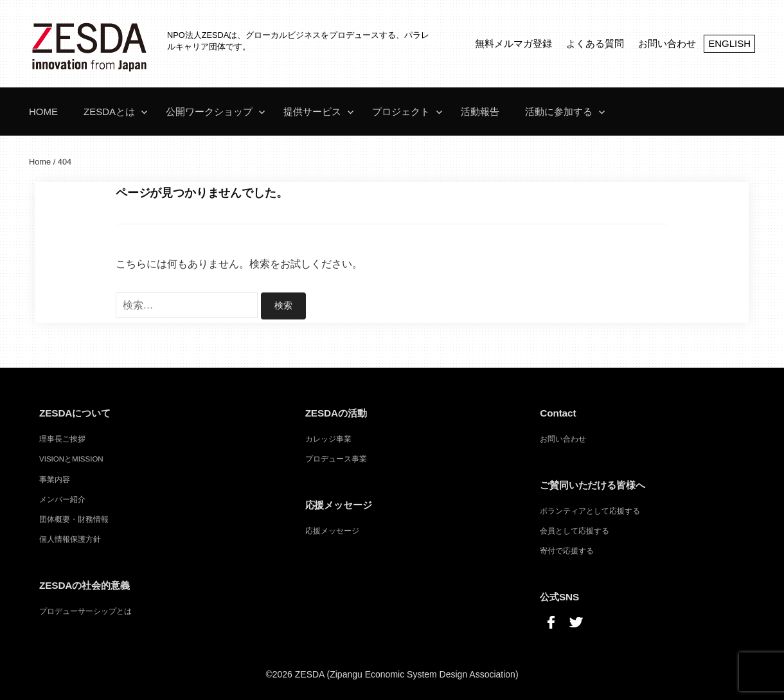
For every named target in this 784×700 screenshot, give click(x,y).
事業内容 (55, 479)
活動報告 (480, 112)
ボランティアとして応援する (590, 510)
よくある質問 (595, 43)
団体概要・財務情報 (74, 519)
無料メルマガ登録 (513, 43)
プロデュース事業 (336, 458)
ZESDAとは (109, 112)
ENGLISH (729, 43)
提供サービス (312, 112)
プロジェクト (401, 112)
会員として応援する (575, 530)
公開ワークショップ (209, 112)
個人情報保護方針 (70, 539)
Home (43, 112)
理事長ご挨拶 (62, 438)
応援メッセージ (332, 530)
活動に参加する (559, 112)
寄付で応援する (567, 550)
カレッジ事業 (328, 438)
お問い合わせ (667, 43)
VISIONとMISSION (71, 458)
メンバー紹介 (62, 499)
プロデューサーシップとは (85, 611)
